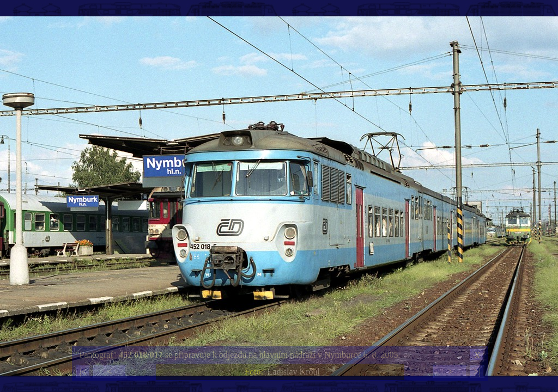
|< (83, 372)
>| (477, 372)
